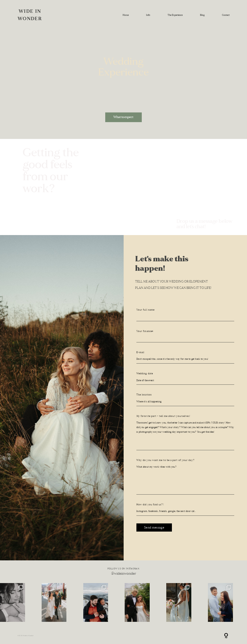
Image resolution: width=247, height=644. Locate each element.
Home (126, 15)
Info (148, 15)
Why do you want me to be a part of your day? (166, 460)
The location (144, 395)
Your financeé (145, 331)
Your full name (145, 310)
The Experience (175, 15)
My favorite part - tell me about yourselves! (163, 416)
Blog (202, 15)
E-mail (140, 352)
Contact (226, 15)
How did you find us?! (150, 505)
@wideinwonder (124, 574)
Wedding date (145, 373)
